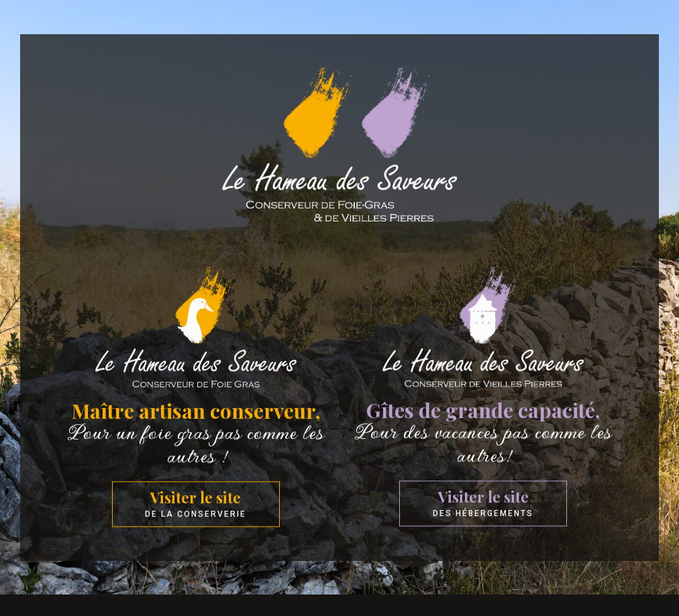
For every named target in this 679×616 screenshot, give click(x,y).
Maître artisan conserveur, (196, 421)
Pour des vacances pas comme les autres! (483, 454)
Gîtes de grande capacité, (483, 421)
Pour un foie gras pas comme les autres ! (196, 455)
